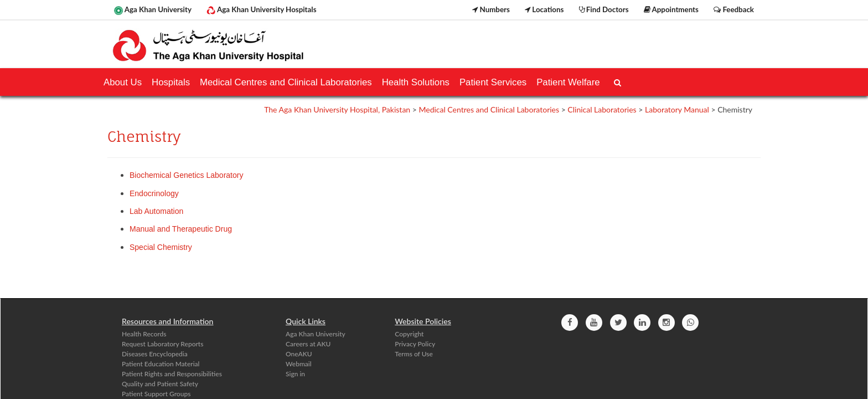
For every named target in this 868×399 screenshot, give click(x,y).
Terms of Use (414, 354)
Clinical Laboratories (602, 109)
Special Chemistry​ (161, 247)
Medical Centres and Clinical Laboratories (489, 109)
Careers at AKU (308, 344)
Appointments (671, 9)
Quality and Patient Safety (160, 384)
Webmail (299, 364)
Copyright (409, 334)
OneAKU (299, 354)
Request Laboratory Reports (162, 344)
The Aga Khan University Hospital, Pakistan (337, 109)
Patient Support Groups (156, 394)
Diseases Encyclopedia (155, 354)
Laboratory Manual (677, 109)
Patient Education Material (161, 364)
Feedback (734, 9)
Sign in (295, 374)
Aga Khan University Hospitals (261, 10)
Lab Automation (157, 211)
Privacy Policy (415, 344)
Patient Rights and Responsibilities (172, 374)
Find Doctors (604, 9)
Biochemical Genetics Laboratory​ (186, 175)
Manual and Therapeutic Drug (181, 229)
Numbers (491, 9)
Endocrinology (154, 193)
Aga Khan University (153, 10)
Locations (544, 9)
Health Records (144, 334)
